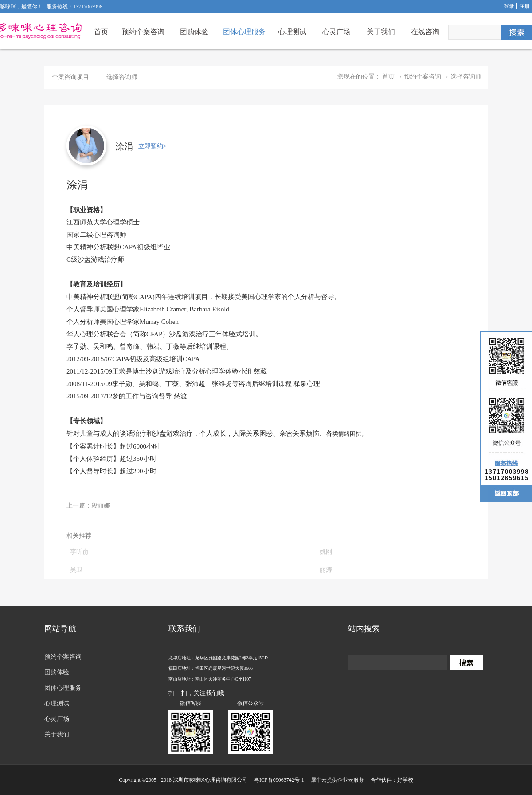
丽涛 (326, 570)
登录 (509, 6)
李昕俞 (79, 552)
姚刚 (326, 552)
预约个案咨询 (422, 77)
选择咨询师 (466, 77)
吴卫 (76, 570)
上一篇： (88, 506)
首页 (101, 32)
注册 (524, 6)
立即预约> (153, 146)
